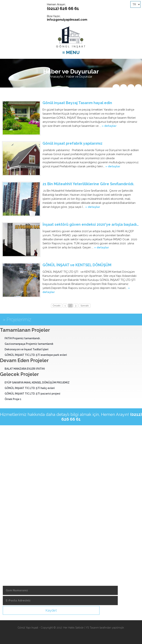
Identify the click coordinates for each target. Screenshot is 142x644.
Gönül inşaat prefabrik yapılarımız (72, 143)
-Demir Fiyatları (13, 535)
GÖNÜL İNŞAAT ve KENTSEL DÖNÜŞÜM (77, 265)
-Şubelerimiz (12, 529)
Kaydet (51, 610)
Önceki (57, 306)
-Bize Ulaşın (11, 554)
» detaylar (109, 126)
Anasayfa (56, 77)
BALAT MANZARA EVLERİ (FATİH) (25, 369)
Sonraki (85, 306)
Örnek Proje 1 (13, 399)
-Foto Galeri (11, 548)
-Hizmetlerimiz (13, 510)
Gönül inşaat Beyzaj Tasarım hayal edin (77, 103)
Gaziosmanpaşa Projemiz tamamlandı (29, 344)
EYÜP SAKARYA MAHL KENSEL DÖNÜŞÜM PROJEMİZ (37, 383)
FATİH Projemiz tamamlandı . (23, 338)
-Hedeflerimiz (12, 517)
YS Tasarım (92, 628)
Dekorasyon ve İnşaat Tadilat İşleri (27, 349)
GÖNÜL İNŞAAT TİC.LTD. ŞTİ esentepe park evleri (36, 355)
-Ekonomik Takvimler (17, 542)
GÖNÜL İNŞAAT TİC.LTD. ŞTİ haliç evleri (30, 388)
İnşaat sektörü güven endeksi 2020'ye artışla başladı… (91, 224)
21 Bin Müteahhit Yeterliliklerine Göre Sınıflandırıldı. (88, 184)
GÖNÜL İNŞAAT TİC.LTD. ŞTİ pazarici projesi (32, 394)
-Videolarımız (12, 523)
